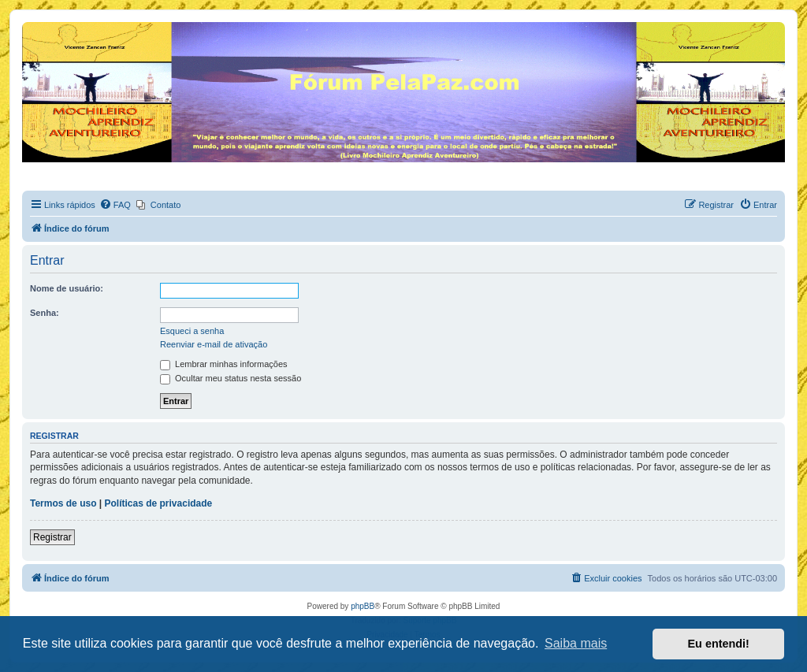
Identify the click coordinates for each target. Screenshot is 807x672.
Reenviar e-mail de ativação (214, 344)
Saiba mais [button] (576, 643)
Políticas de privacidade (159, 503)
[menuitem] (115, 205)
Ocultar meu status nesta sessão (231, 378)
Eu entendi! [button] (719, 644)
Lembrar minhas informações (224, 364)
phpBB (363, 606)
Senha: (45, 313)
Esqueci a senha (192, 331)
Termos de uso (63, 503)
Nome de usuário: (67, 288)
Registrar (52, 537)
